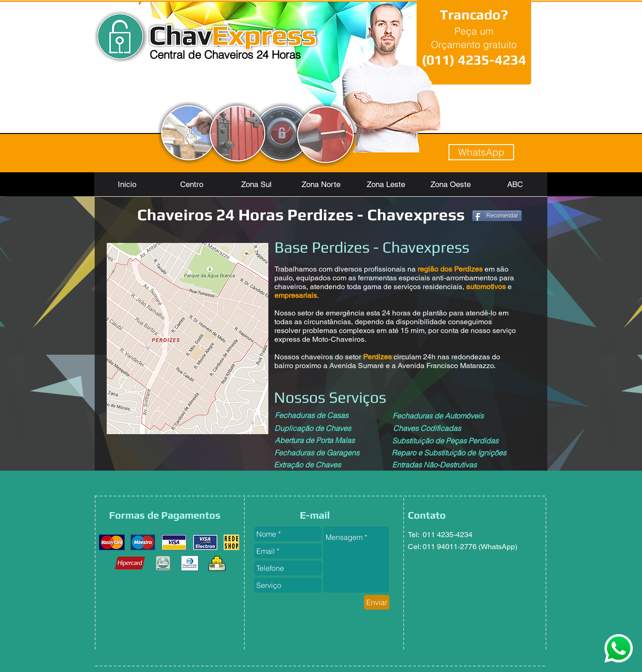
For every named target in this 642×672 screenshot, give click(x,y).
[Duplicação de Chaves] (313, 428)
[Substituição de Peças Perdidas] (445, 441)
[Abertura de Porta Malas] (315, 440)
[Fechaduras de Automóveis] (438, 416)
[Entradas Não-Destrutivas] (434, 465)
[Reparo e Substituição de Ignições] (449, 453)
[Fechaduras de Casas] (311, 415)
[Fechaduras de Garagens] (317, 453)
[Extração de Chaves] (307, 465)
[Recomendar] (497, 216)
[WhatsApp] (481, 152)
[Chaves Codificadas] (427, 428)
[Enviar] (377, 602)
